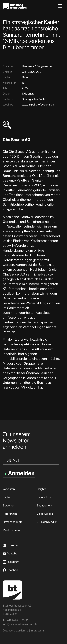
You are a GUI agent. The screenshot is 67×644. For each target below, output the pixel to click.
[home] (15, 6)
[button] (60, 6)
